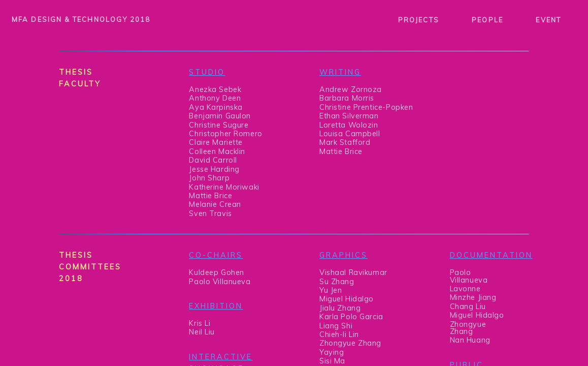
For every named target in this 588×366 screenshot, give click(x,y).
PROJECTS (419, 20)
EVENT (548, 20)
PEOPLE (487, 20)
